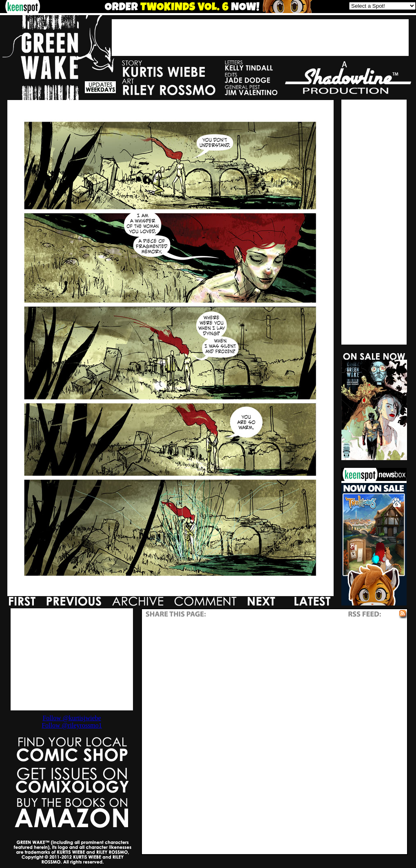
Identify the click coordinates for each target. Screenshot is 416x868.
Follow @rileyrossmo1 (72, 725)
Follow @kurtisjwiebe (72, 718)
